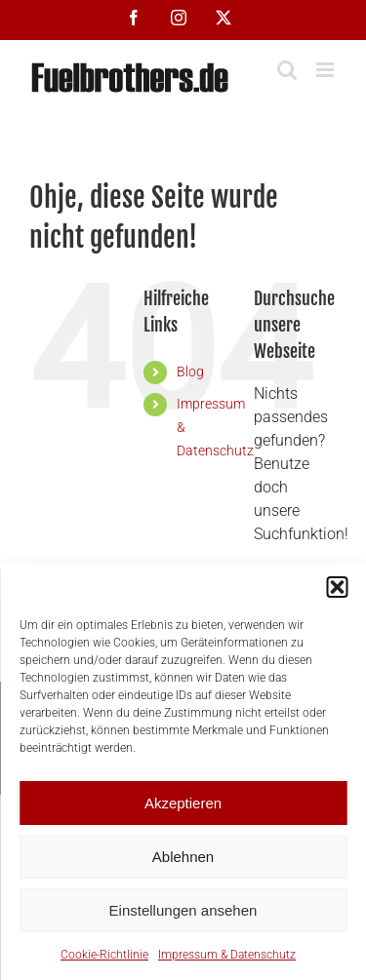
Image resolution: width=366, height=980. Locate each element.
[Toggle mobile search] (287, 70)
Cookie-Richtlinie (104, 955)
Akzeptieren (183, 803)
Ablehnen (183, 857)
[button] (337, 587)
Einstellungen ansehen (183, 910)
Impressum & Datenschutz (227, 955)
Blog (190, 372)
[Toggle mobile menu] (326, 70)
